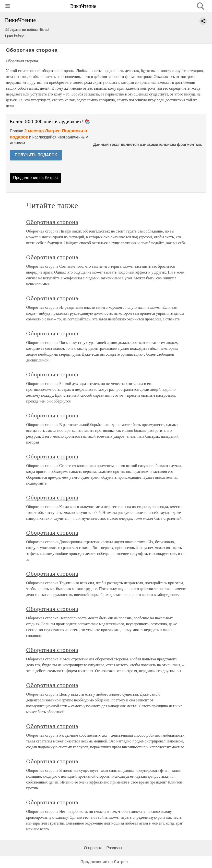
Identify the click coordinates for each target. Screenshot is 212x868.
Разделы (114, 848)
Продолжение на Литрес (35, 178)
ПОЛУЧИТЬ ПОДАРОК (36, 155)
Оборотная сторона (52, 222)
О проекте (93, 848)
